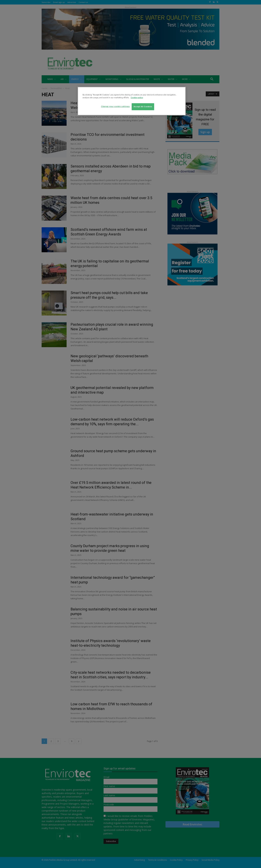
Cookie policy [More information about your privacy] (137, 98)
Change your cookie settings (115, 106)
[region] (132, 101)
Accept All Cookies (143, 107)
